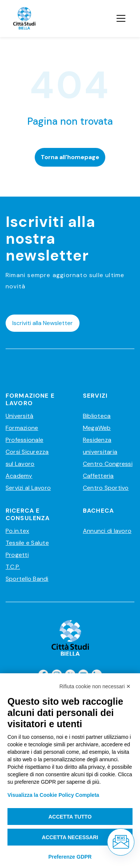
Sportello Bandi (27, 579)
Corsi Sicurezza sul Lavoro (27, 458)
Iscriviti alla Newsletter (43, 323)
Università (19, 416)
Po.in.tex (17, 531)
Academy (19, 476)
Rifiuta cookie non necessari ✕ (95, 686)
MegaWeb (97, 428)
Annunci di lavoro (107, 531)
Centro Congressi (108, 464)
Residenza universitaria (100, 446)
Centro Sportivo (106, 488)
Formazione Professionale (24, 434)
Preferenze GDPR (70, 857)
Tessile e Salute (27, 543)
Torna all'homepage (70, 157)
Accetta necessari (70, 837)
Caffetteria (98, 476)
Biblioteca (97, 416)
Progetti (17, 555)
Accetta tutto (70, 817)
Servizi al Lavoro (28, 488)
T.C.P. (13, 567)
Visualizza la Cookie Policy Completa (53, 795)
